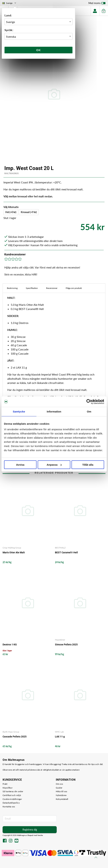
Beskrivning (12, 288)
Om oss (59, 784)
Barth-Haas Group (11, 732)
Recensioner (52, 288)
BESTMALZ (60, 548)
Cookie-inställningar (12, 799)
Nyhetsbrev (61, 795)
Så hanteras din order (13, 791)
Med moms (97, 4)
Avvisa (20, 465)
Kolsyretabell (62, 799)
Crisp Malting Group (12, 548)
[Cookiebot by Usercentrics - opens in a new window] (89, 402)
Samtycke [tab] (19, 412)
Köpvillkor (8, 788)
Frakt (5, 784)
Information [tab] (54, 412)
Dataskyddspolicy (11, 803)
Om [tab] (89, 412)
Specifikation (32, 288)
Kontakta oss (9, 807)
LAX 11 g (60, 737)
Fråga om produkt (74, 288)
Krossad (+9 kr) (29, 212)
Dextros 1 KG (10, 645)
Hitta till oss (62, 791)
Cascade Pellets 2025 (15, 737)
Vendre (40, 835)
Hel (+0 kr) (11, 212)
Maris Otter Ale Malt (14, 552)
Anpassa (54, 465)
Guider (59, 788)
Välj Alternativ (11, 207)
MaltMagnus (11, 173)
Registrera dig (30, 830)
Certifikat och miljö (12, 795)
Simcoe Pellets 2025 (66, 645)
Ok (38, 50)
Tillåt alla (88, 465)
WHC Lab (59, 732)
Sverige (9, 3)
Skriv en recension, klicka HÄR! (21, 274)
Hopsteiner (60, 640)
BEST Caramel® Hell (66, 552)
